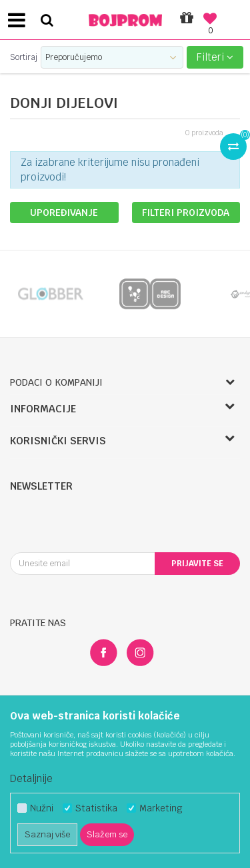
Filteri (215, 57)
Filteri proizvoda (186, 213)
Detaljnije (31, 778)
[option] (50, 294)
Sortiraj (24, 57)
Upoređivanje (64, 213)
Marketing (161, 808)
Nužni (42, 808)
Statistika (96, 808)
